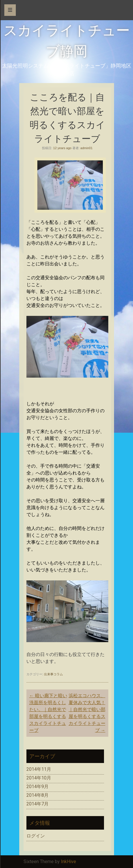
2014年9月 (37, 787)
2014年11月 (39, 769)
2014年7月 (37, 804)
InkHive (69, 862)
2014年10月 (39, 778)
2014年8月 (37, 795)
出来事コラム (53, 674)
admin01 (86, 148)
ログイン (36, 836)
